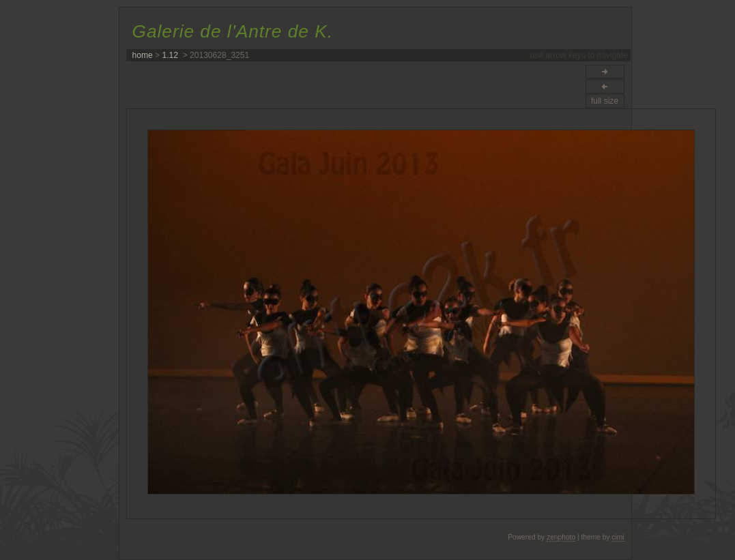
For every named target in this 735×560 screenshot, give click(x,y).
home (143, 55)
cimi (618, 537)
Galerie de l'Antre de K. (233, 31)
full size (605, 101)
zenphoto (561, 537)
